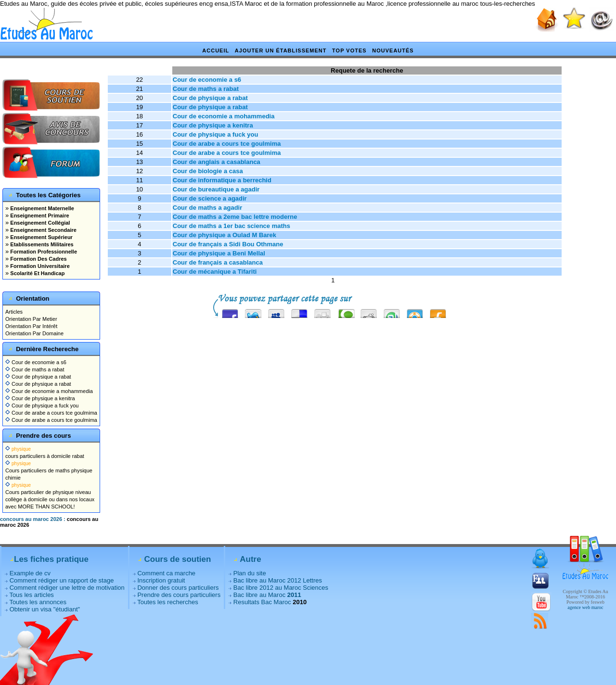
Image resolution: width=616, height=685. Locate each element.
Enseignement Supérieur (41, 237)
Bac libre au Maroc (267, 595)
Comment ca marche (166, 573)
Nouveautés (393, 51)
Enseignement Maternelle (41, 208)
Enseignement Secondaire (43, 230)
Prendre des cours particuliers (179, 595)
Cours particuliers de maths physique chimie (49, 470)
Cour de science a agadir (210, 198)
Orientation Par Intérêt (31, 326)
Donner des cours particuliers (178, 588)
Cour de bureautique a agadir (216, 189)
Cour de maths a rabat (35, 369)
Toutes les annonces (38, 602)
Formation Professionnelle (43, 252)
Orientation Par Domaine (34, 333)
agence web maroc (585, 607)
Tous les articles (31, 595)
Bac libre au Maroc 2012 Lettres (278, 580)
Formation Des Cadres (38, 259)
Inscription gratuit (161, 580)
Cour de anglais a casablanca (217, 162)
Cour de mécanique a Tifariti (215, 272)
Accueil (216, 51)
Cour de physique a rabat (38, 377)
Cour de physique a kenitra (40, 398)
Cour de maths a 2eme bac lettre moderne (235, 217)
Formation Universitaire (39, 266)
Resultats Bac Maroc (262, 602)
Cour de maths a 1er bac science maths (231, 226)
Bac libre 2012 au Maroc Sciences (281, 588)
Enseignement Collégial (39, 223)
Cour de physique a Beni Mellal (219, 253)
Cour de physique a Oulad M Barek (225, 235)
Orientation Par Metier (31, 319)
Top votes (349, 51)
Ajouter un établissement (281, 51)
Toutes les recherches (167, 602)
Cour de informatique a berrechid (222, 180)
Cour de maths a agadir (207, 208)
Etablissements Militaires (41, 244)
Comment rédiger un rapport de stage (62, 580)
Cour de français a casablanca (218, 262)
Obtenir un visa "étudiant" (45, 609)
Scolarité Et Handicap (37, 273)
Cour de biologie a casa (208, 171)
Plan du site (250, 573)
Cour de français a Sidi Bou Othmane (228, 244)
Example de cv (30, 573)
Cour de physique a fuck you (42, 406)
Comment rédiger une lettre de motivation (67, 588)
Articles (14, 312)
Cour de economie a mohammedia (49, 391)
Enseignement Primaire (39, 216)
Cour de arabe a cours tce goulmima (51, 413)
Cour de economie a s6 (36, 362)
